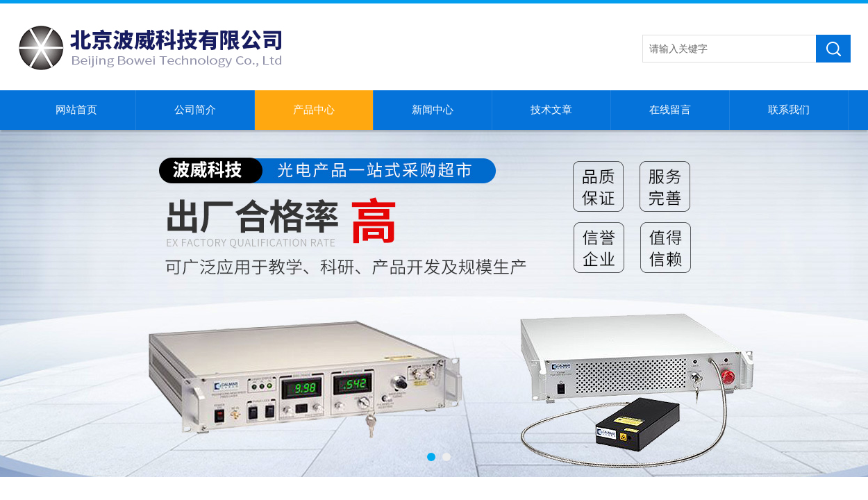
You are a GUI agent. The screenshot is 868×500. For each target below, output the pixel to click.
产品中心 (314, 110)
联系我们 (789, 110)
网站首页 (76, 110)
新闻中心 (433, 110)
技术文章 (551, 110)
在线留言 (670, 110)
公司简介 (195, 110)
